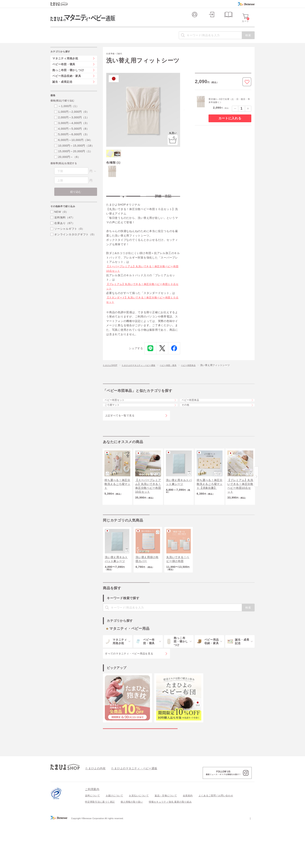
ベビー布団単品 (202, 381)
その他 (188, 429)
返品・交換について (166, 841)
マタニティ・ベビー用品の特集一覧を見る (140, 770)
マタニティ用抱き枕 (65, 66)
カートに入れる (230, 126)
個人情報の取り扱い (132, 847)
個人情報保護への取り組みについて (217, 864)
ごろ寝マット (115, 429)
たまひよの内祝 (94, 814)
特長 (123, 209)
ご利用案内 (92, 835)
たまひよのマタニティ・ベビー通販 (144, 381)
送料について (92, 841)
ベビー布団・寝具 (179, 381)
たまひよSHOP (111, 381)
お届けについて (114, 841)
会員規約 (188, 841)
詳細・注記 (163, 209)
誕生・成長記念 (62, 90)
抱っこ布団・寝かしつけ (68, 78)
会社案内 (250, 864)
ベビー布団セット (118, 419)
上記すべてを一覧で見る (120, 443)
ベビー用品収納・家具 (67, 84)
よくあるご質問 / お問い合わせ (216, 841)
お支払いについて (139, 841)
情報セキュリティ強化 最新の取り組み (170, 847)
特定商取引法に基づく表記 (100, 847)
